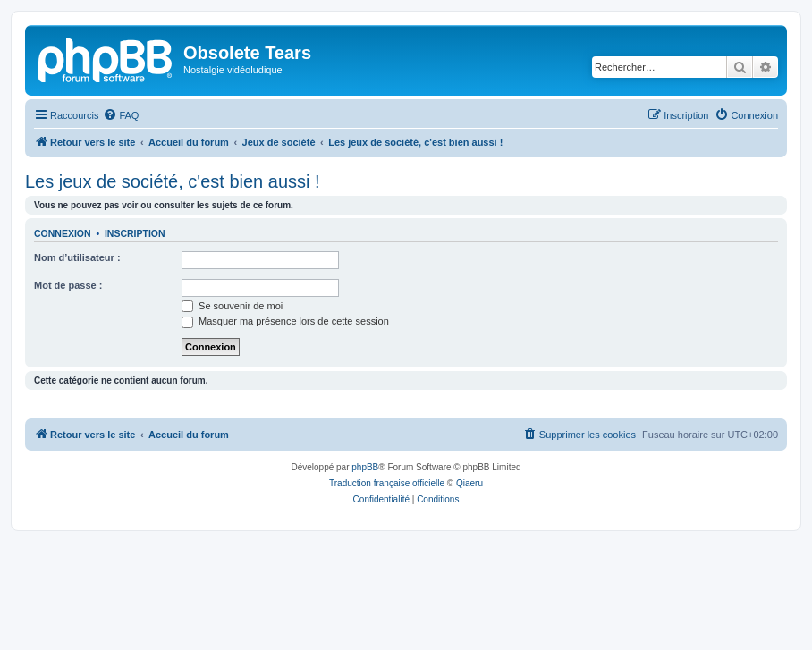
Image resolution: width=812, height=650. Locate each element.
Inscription (135, 233)
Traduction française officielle (387, 483)
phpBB (365, 467)
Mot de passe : (68, 285)
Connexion (63, 233)
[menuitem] (121, 115)
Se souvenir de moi (232, 306)
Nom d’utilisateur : (77, 257)
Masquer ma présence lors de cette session (285, 321)
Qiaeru (469, 483)
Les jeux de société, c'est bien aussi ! (173, 181)
